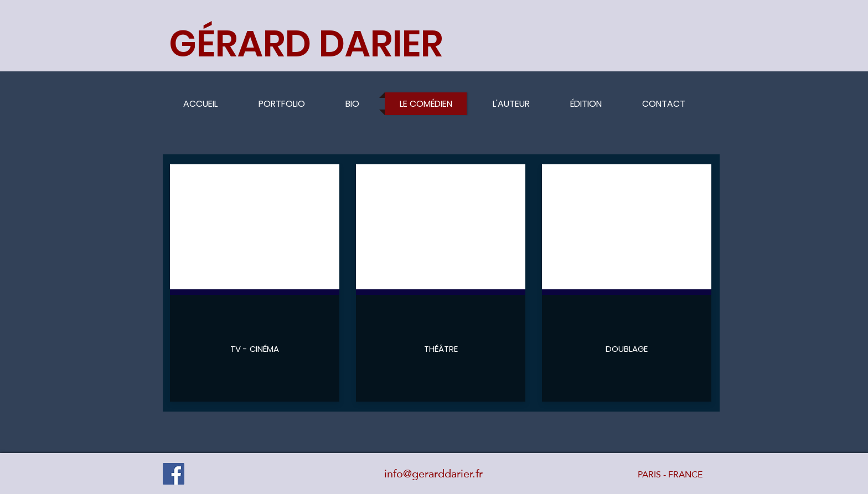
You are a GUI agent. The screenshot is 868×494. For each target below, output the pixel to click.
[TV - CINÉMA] (255, 349)
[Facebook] (174, 474)
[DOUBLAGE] (627, 349)
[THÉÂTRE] (441, 349)
